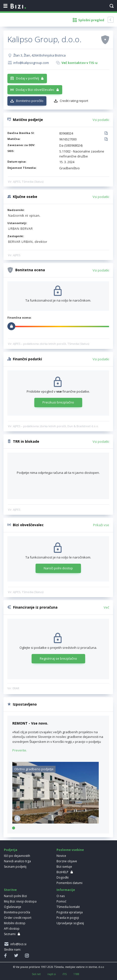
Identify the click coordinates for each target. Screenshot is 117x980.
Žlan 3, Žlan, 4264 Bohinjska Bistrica (39, 55)
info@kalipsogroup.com (31, 63)
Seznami (10, 934)
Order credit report (18, 918)
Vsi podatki (101, 120)
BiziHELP (62, 872)
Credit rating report (74, 101)
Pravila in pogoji (68, 918)
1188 (76, 974)
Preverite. (20, 750)
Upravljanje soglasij (70, 923)
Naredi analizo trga (17, 861)
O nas (61, 896)
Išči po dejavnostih (17, 856)
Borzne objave (67, 861)
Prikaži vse (101, 525)
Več (106, 607)
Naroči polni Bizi (15, 896)
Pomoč (61, 901)
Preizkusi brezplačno (58, 402)
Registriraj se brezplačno (58, 658)
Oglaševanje (13, 907)
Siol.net (36, 974)
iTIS (65, 974)
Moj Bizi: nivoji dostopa (20, 901)
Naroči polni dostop (58, 568)
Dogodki (63, 877)
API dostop (12, 929)
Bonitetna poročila (17, 912)
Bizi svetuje (64, 867)
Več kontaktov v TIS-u (79, 63)
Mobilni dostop (15, 923)
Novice (61, 856)
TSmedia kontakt (68, 907)
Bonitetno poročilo (30, 101)
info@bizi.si (18, 944)
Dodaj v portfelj (28, 78)
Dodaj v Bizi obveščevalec (35, 90)
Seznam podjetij (15, 867)
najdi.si (52, 974)
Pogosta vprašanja (70, 912)
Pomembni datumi (69, 883)
